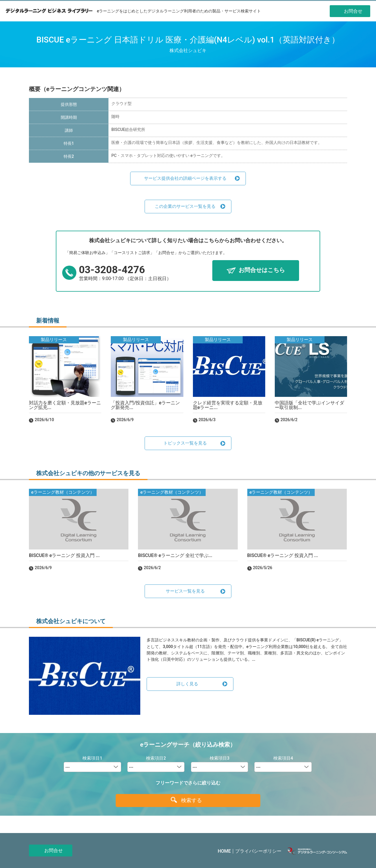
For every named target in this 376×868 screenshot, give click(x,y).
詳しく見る (187, 684)
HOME (224, 851)
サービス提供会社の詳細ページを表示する (185, 178)
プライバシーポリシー (258, 851)
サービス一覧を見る (185, 591)
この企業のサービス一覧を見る (185, 206)
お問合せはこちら (262, 270)
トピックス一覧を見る (185, 443)
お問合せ (54, 851)
